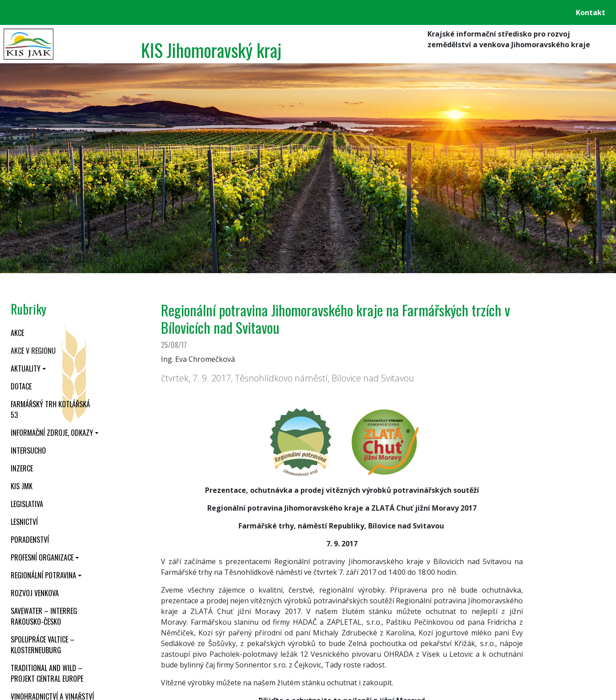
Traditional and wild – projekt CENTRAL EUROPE (47, 673)
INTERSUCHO (28, 450)
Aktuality (26, 368)
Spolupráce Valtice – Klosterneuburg (43, 645)
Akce (17, 333)
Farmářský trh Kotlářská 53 (50, 409)
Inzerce (22, 468)
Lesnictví (24, 522)
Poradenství (30, 540)
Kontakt (591, 12)
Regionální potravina (43, 575)
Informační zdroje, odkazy (52, 433)
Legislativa (27, 504)
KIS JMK (22, 486)
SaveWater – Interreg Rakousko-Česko (44, 616)
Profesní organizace (42, 557)
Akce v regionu (33, 351)
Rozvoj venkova (35, 593)
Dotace (21, 386)
